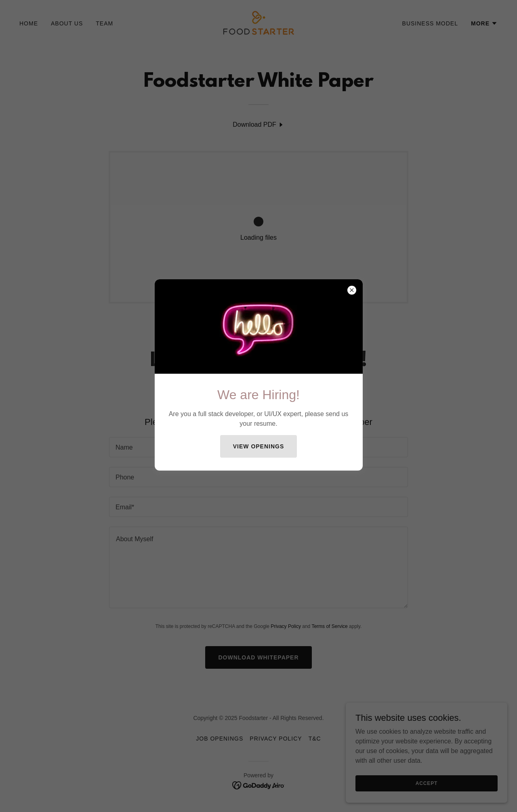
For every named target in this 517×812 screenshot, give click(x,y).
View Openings (259, 446)
